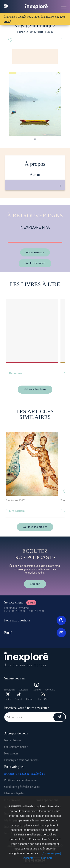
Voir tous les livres (35, 389)
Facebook (50, 690)
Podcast (30, 699)
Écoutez (35, 584)
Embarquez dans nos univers (21, 760)
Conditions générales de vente (22, 787)
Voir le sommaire (35, 263)
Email (35, 633)
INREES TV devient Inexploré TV (25, 774)
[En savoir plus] (51, 853)
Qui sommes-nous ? (16, 747)
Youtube (36, 687)
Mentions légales (14, 793)
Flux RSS (43, 697)
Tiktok (19, 697)
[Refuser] (46, 858)
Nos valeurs (11, 753)
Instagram (10, 690)
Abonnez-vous (35, 252)
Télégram (23, 690)
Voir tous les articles (35, 527)
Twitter (8, 697)
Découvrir (15, 373)
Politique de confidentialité (20, 780)
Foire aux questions (35, 620)
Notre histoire (13, 740)
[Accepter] (29, 858)
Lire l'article (17, 511)
